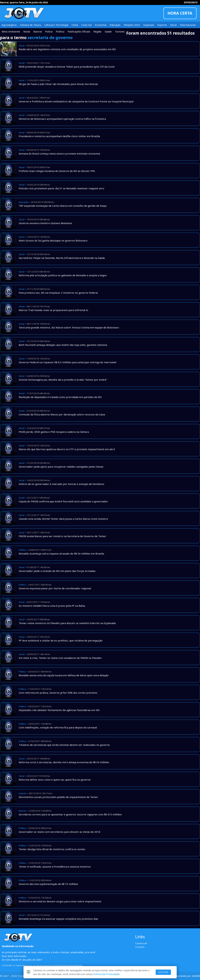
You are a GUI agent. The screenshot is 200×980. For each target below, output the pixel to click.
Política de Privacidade (106, 974)
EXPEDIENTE (191, 2)
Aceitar (163, 972)
